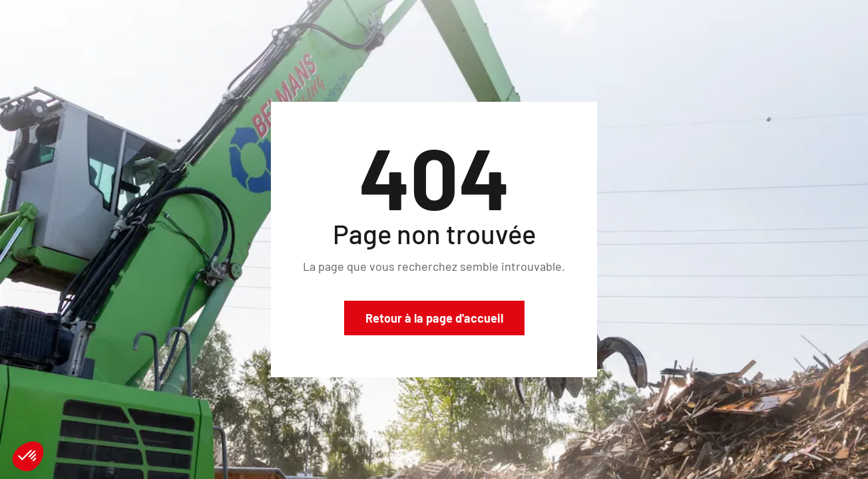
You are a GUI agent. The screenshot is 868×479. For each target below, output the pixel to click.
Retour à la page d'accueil (434, 318)
